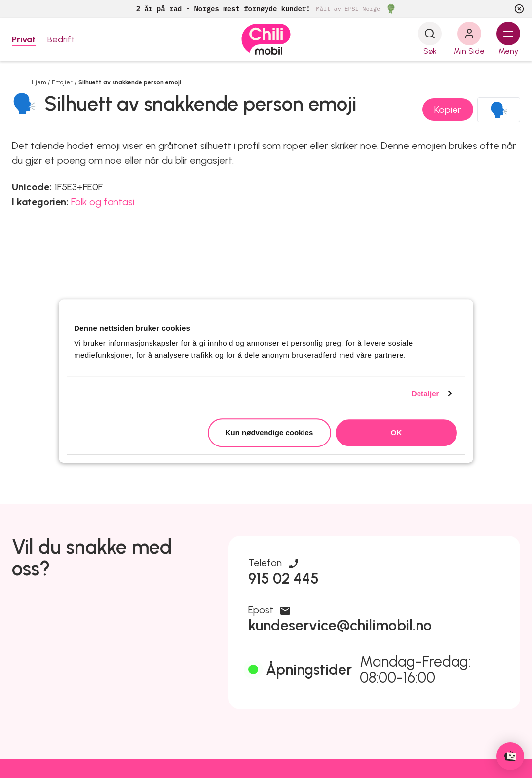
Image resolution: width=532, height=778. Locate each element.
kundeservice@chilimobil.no (340, 625)
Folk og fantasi (103, 202)
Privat (24, 39)
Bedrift (61, 39)
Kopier (448, 110)
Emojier (62, 82)
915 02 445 (284, 578)
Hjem (39, 82)
